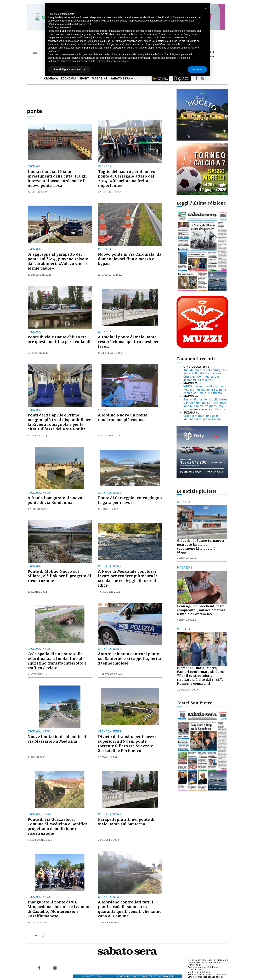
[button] (206, 8)
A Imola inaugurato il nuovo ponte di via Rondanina (55, 500)
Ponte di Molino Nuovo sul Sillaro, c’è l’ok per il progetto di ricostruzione (59, 576)
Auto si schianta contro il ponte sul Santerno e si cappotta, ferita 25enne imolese (130, 659)
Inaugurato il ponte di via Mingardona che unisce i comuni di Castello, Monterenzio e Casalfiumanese (59, 909)
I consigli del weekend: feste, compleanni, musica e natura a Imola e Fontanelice (201, 610)
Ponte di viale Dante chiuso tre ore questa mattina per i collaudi (59, 339)
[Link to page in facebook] (39, 968)
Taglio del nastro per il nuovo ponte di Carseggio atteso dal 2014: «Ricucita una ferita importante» (127, 179)
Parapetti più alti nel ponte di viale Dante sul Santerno (126, 822)
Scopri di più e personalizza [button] (69, 69)
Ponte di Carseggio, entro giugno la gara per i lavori (130, 500)
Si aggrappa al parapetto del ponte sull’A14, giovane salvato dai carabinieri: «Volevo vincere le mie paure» (59, 261)
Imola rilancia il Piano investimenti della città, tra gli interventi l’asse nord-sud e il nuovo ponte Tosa (57, 179)
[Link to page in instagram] (55, 968)
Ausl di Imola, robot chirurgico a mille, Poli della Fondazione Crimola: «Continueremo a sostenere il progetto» (205, 375)
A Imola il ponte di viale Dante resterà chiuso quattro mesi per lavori (128, 342)
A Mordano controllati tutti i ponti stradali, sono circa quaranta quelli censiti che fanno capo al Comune (130, 909)
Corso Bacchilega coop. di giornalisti (208, 960)
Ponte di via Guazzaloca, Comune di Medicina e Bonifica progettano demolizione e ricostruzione (58, 826)
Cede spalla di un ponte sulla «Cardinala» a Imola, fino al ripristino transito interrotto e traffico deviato (57, 661)
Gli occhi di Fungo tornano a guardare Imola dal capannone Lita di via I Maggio (201, 547)
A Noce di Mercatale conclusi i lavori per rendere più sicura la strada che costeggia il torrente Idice (128, 578)
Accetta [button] (197, 69)
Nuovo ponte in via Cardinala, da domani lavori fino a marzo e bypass (130, 259)
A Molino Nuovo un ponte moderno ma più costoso (123, 418)
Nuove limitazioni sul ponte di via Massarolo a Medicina (57, 739)
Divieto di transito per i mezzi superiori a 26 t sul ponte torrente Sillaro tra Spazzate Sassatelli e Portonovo (127, 744)
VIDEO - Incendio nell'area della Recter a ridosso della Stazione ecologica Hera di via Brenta (205, 390)
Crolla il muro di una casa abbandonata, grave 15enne (202, 417)
